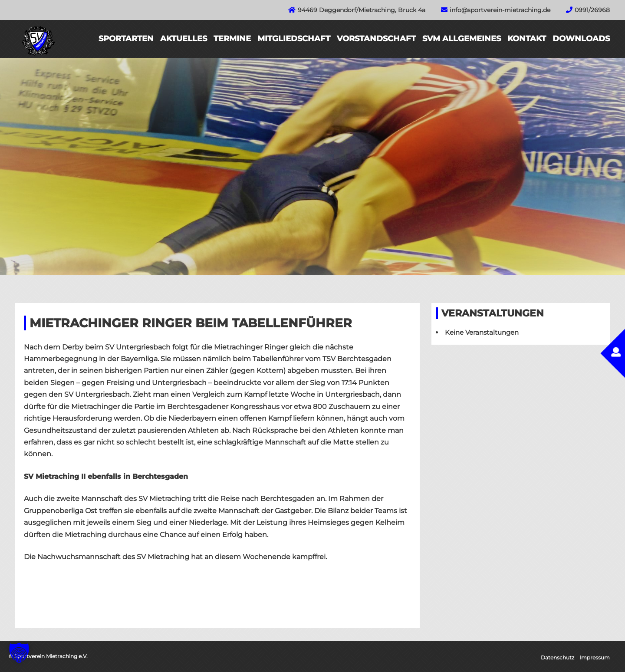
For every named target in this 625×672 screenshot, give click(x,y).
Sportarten (126, 39)
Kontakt (527, 39)
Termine (232, 39)
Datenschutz (558, 657)
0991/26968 (592, 10)
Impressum (595, 657)
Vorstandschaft (376, 39)
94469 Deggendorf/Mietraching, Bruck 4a (362, 10)
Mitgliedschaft (294, 39)
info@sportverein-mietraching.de (500, 10)
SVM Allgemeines (462, 39)
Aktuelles (184, 39)
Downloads (581, 39)
